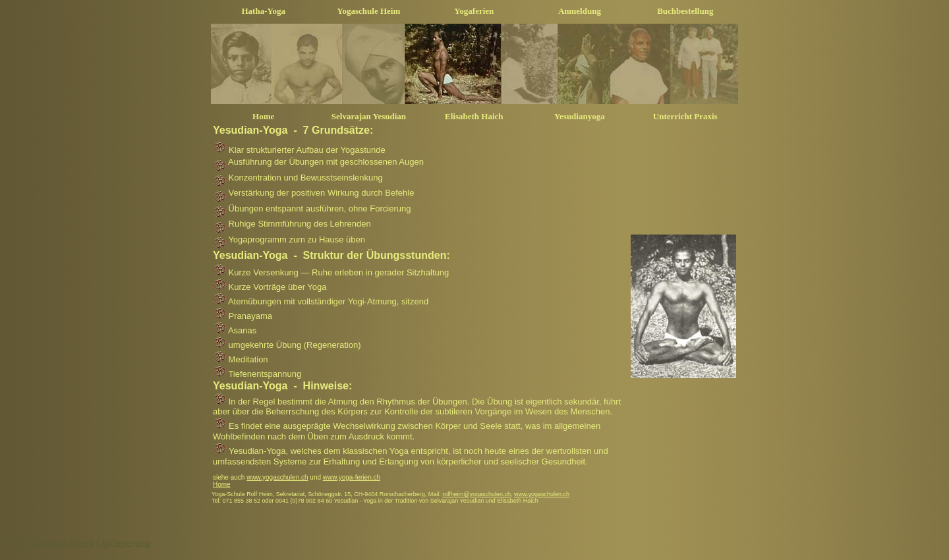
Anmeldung (580, 11)
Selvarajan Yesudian (369, 116)
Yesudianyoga (580, 116)
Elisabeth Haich (474, 116)
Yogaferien (474, 11)
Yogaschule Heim (369, 11)
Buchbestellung (685, 11)
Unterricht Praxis (685, 116)
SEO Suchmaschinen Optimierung (78, 543)
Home (263, 116)
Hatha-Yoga (264, 11)
